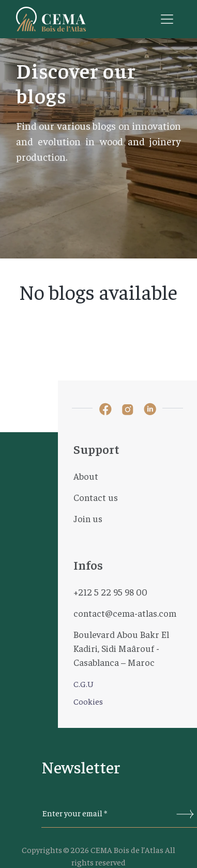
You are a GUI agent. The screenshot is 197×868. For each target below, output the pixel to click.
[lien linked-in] (150, 408)
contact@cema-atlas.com (125, 613)
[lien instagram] (128, 408)
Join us (88, 518)
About (86, 476)
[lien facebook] (105, 408)
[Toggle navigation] (167, 19)
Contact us (96, 497)
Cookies (88, 701)
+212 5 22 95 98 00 (110, 592)
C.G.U (84, 683)
